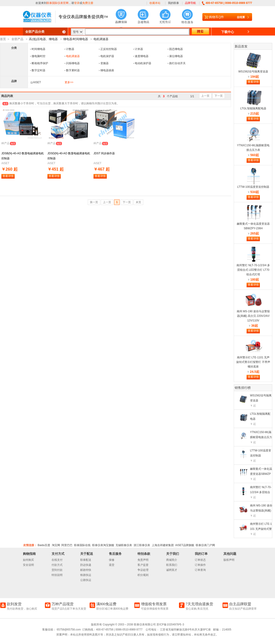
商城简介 (172, 560)
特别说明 (57, 575)
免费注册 (88, 3)
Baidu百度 (44, 545)
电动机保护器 (143, 63)
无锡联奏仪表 (124, 545)
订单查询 (200, 570)
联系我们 (172, 565)
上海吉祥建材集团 (163, 545)
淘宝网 (56, 545)
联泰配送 (86, 560)
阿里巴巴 (67, 545)
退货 (112, 565)
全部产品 (17, 39)
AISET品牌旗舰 (185, 545)
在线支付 (57, 560)
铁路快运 (86, 575)
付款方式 (57, 565)
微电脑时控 (38, 56)
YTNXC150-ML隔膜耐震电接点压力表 (261, 437)
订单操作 (200, 565)
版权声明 (229, 560)
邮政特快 (86, 570)
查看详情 (8, 176)
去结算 (241, 17)
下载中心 (228, 32)
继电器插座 (107, 70)
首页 (3, 39)
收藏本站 (155, 3)
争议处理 (143, 570)
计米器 (139, 49)
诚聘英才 (172, 570)
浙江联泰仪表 (142, 545)
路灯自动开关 (177, 63)
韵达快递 (86, 565)
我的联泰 (173, 3)
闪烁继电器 (73, 63)
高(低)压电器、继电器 (43, 39)
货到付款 (57, 570)
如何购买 (28, 560)
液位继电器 (176, 56)
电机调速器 (101, 39)
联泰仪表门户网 (205, 545)
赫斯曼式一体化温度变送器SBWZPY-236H (261, 474)
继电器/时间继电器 (76, 39)
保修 (112, 560)
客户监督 (143, 565)
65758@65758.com (68, 630)
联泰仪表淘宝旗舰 (103, 545)
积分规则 (143, 575)
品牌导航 (190, 3)
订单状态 (200, 560)
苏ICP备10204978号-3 (170, 625)
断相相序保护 (40, 63)
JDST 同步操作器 (104, 153)
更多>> (69, 82)
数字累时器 (73, 70)
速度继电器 (142, 56)
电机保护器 (107, 56)
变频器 (104, 63)
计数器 (70, 49)
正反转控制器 (109, 49)
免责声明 (143, 560)
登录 (77, 3)
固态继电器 (176, 49)
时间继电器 (38, 49)
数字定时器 (38, 70)
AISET (36, 82)
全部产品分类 (35, 32)
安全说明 (28, 565)
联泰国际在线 (82, 545)
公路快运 (86, 580)
